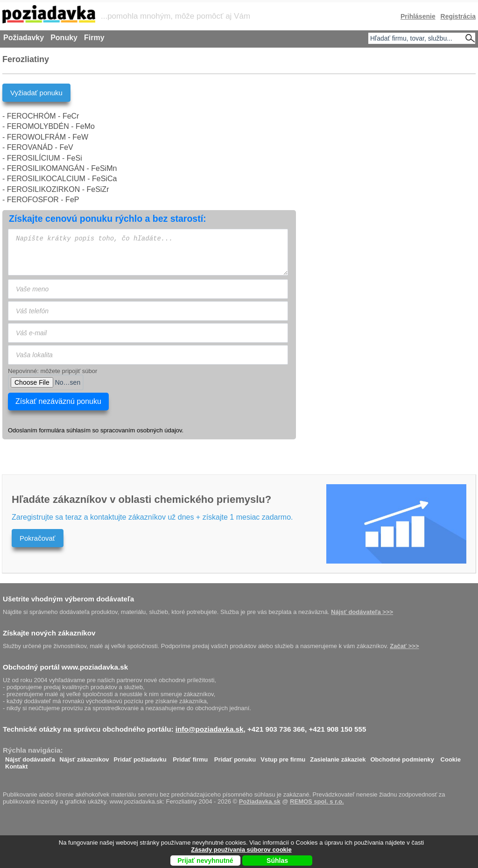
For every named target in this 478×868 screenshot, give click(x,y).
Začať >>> (404, 646)
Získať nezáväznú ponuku (58, 401)
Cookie (451, 757)
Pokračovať (38, 538)
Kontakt (16, 764)
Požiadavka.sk (260, 801)
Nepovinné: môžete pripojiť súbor (53, 371)
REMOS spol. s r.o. (317, 801)
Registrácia (458, 16)
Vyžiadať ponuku (36, 93)
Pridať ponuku (235, 757)
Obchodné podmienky (402, 757)
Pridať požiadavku (140, 757)
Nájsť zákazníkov (84, 757)
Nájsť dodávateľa (30, 757)
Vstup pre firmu (283, 757)
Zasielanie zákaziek (338, 757)
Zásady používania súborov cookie (241, 850)
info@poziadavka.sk (210, 729)
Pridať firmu (190, 757)
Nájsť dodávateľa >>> (362, 612)
